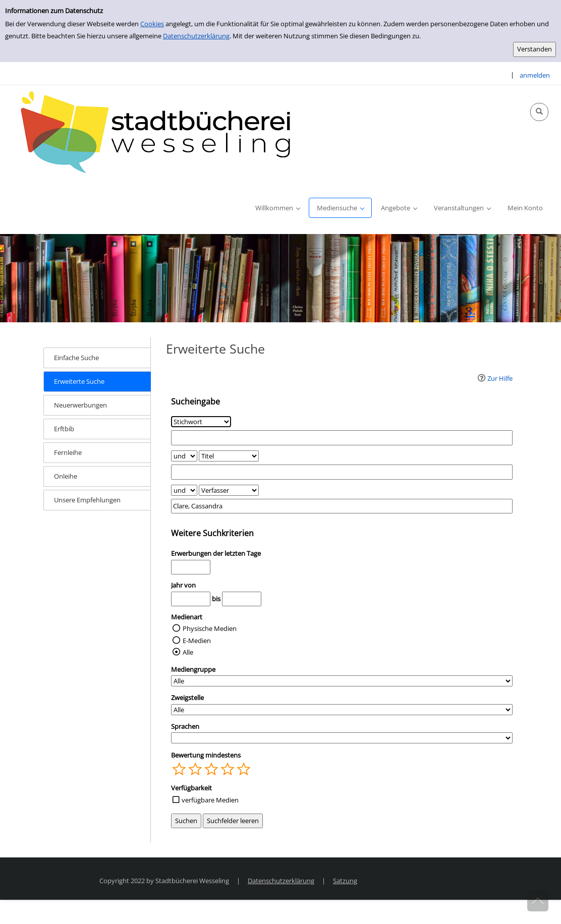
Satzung (345, 881)
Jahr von (183, 585)
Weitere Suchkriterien (212, 533)
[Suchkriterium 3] (229, 490)
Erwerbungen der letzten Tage (216, 553)
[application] (277, 208)
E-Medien (197, 641)
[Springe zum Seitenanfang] (538, 901)
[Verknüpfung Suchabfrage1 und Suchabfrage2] (184, 456)
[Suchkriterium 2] (229, 456)
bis (216, 599)
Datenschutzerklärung (196, 36)
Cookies (152, 24)
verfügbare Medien (210, 800)
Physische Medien (210, 628)
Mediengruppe (193, 669)
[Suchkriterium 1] (201, 422)
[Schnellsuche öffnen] (539, 112)
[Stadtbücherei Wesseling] (161, 133)
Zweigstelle (187, 698)
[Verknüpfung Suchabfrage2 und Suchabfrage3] (184, 490)
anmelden (535, 75)
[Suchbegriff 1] (342, 438)
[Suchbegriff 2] (342, 472)
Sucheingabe (195, 401)
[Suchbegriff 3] (342, 506)
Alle (188, 652)
